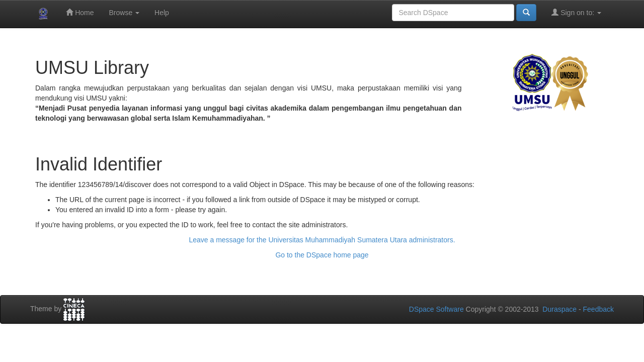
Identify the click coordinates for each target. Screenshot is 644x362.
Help (162, 13)
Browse (124, 13)
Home (80, 12)
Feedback (598, 309)
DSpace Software (436, 309)
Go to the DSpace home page (322, 255)
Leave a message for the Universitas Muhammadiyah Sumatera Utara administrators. (322, 240)
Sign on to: (576, 12)
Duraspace (559, 309)
